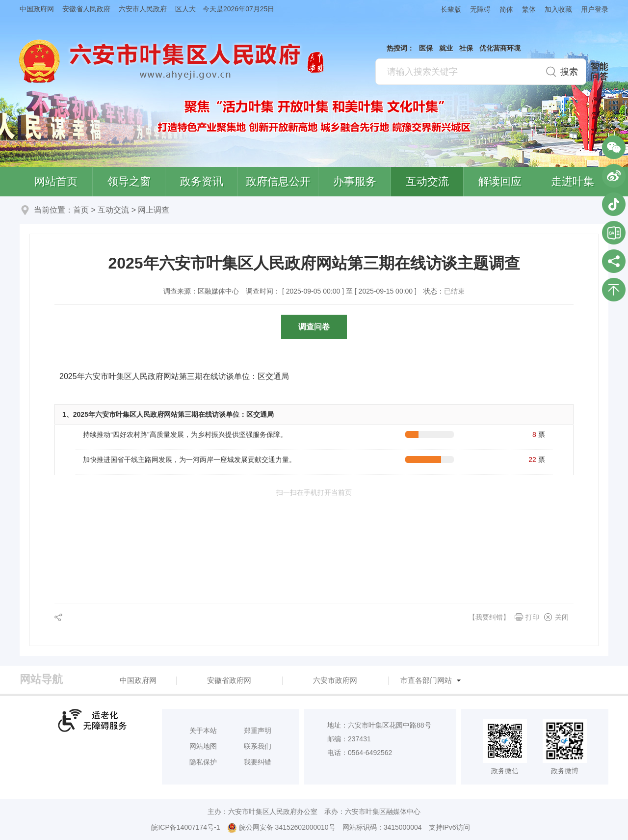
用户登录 (595, 9)
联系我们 (258, 746)
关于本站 (203, 731)
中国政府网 (37, 9)
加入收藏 (558, 9)
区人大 (185, 9)
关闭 (562, 617)
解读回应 (500, 181)
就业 (446, 48)
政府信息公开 (278, 181)
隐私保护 (203, 762)
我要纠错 (258, 762)
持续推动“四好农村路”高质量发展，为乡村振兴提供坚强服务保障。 (185, 434)
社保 (466, 48)
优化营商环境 (500, 48)
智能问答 (599, 72)
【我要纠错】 (489, 617)
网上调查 (154, 210)
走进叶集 (573, 181)
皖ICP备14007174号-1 (185, 827)
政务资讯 (202, 181)
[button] (446, 9)
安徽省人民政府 (86, 9)
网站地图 (203, 746)
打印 (532, 617)
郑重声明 (258, 731)
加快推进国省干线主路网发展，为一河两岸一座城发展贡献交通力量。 (189, 460)
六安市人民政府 (143, 9)
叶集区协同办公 (614, 233)
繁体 (529, 9)
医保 (426, 48)
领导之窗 (129, 181)
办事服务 (355, 181)
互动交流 (427, 181)
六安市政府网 (335, 680)
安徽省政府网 (229, 680)
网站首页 (56, 181)
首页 (81, 210)
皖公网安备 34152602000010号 (281, 828)
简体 (506, 9)
